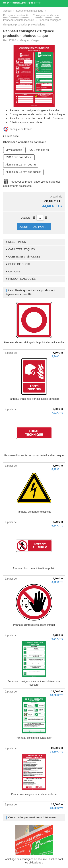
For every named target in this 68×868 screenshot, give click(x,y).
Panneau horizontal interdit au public (34, 568)
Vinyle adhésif (14, 150)
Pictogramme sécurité (16, 15)
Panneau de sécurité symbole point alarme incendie (34, 342)
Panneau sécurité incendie (19, 20)
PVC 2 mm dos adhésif (19, 157)
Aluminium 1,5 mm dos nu (21, 165)
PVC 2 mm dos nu (38, 150)
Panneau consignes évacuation (34, 738)
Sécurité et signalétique (30, 11)
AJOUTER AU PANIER (34, 227)
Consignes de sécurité (46, 15)
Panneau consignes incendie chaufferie (34, 794)
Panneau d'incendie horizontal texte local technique (34, 455)
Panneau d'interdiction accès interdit (34, 625)
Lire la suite (12, 136)
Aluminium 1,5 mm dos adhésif (23, 172)
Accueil (7, 11)
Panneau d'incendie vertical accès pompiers (34, 399)
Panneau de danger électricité (34, 512)
